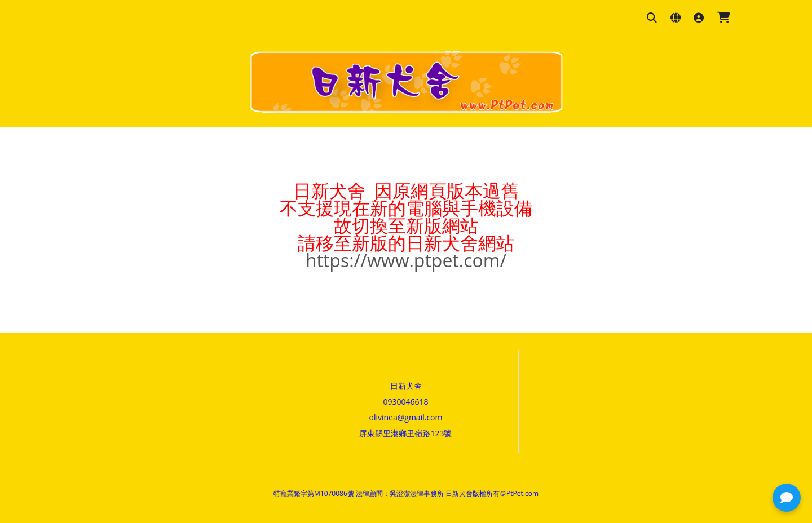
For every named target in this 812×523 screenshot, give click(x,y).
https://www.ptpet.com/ (406, 260)
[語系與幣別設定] (676, 18)
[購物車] (724, 18)
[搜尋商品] (652, 18)
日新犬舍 (406, 386)
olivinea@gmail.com (406, 417)
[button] (787, 498)
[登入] (699, 18)
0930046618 (405, 402)
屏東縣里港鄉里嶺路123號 (405, 433)
